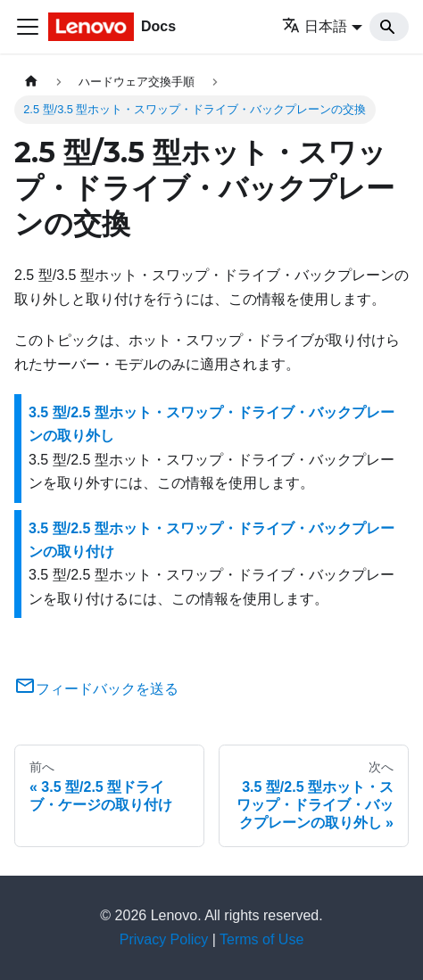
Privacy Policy (164, 939)
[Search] (389, 27)
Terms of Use (261, 939)
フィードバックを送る (96, 689)
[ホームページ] (31, 82)
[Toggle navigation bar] (28, 27)
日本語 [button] (315, 26)
